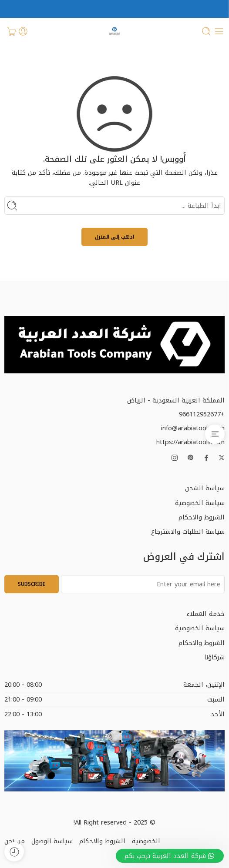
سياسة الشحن (205, 488)
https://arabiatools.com (190, 442)
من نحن (15, 841)
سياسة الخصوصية (200, 503)
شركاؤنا (214, 657)
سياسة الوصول (52, 841)
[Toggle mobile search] (206, 31)
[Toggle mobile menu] (219, 31)
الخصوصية (146, 841)
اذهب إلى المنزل (114, 237)
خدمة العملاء (205, 614)
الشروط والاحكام (202, 517)
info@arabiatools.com (193, 428)
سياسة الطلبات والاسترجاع (188, 532)
